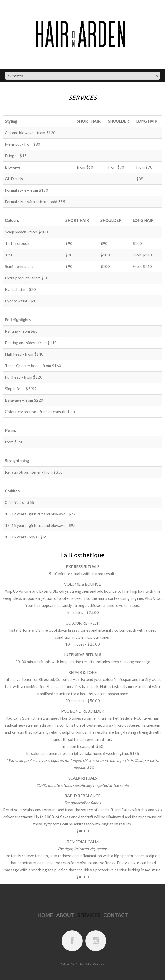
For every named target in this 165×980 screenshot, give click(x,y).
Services (89, 915)
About (65, 915)
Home (45, 915)
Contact (116, 915)
